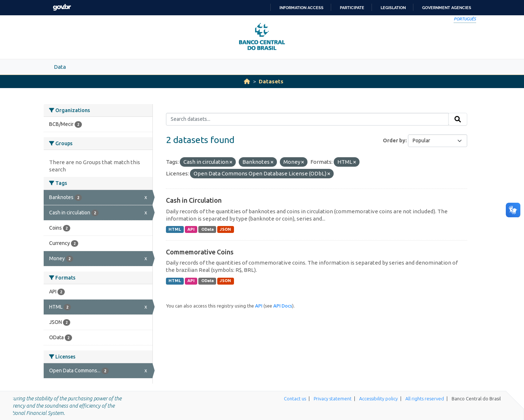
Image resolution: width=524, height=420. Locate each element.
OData (207, 229)
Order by (394, 140)
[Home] (247, 81)
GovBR (62, 7)
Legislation (393, 8)
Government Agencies (447, 8)
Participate (352, 8)
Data (60, 67)
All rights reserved (425, 399)
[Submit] (458, 119)
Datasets (271, 81)
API (191, 229)
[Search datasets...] (307, 119)
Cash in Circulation (194, 200)
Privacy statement (333, 399)
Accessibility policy (378, 399)
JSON (225, 229)
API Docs (283, 306)
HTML (175, 229)
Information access (301, 8)
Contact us (295, 399)
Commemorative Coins (200, 252)
